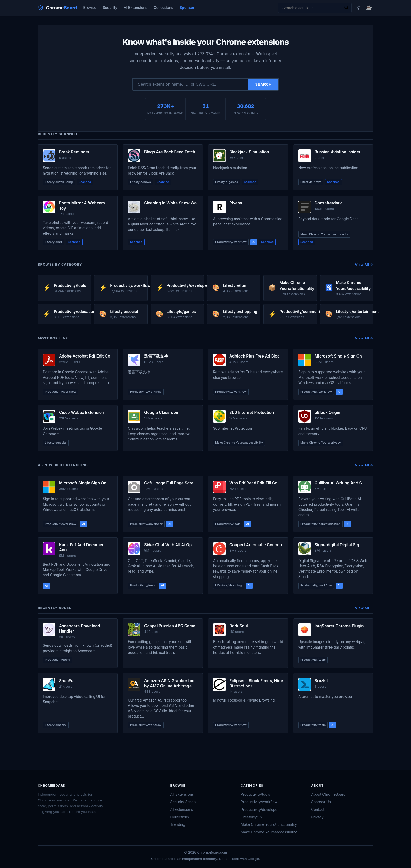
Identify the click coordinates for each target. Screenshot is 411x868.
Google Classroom (162, 413)
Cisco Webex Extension (82, 413)
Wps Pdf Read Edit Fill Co (253, 483)
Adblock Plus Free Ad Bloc (255, 356)
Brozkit (321, 681)
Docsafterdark (328, 203)
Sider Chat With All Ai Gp (168, 545)
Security (110, 7)
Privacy (317, 817)
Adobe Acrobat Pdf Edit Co (85, 356)
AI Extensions (135, 7)
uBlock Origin (327, 413)
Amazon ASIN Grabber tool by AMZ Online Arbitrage (170, 683)
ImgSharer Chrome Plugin (339, 626)
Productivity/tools (255, 794)
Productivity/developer (260, 810)
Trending (178, 824)
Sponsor (187, 7)
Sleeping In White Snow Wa (170, 203)
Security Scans (183, 802)
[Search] (346, 8)
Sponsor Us (321, 802)
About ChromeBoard (328, 794)
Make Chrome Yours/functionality (269, 824)
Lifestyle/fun (251, 817)
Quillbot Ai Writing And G (338, 483)
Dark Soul (239, 626)
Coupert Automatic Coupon (256, 545)
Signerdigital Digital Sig (337, 545)
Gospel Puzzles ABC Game (170, 626)
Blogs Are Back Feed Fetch (170, 152)
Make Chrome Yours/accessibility (269, 832)
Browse (90, 7)
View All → (364, 265)
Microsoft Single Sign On (338, 356)
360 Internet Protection (252, 413)
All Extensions (182, 794)
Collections (163, 7)
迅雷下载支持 (156, 356)
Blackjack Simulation (249, 152)
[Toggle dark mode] (358, 8)
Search (264, 84)
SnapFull (67, 681)
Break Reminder (74, 152)
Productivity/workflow (259, 802)
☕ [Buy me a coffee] (369, 8)
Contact (318, 810)
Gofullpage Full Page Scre (169, 483)
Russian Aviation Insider (337, 152)
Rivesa (236, 203)
